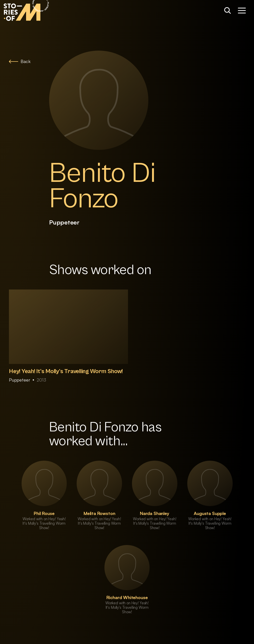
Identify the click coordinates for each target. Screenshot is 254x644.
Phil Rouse (44, 513)
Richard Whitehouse (127, 597)
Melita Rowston (99, 513)
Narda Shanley (155, 513)
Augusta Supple (210, 513)
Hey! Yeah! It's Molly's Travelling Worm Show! (66, 371)
